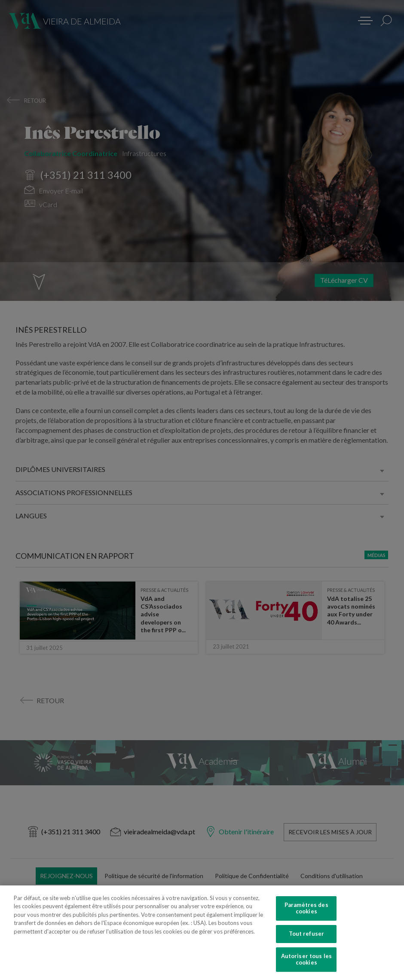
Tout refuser (307, 944)
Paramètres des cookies (306, 918)
